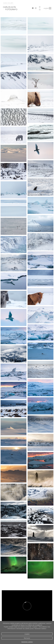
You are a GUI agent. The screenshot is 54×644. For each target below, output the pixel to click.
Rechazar (27, 638)
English (46, 8)
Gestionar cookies (27, 642)
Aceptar (27, 634)
